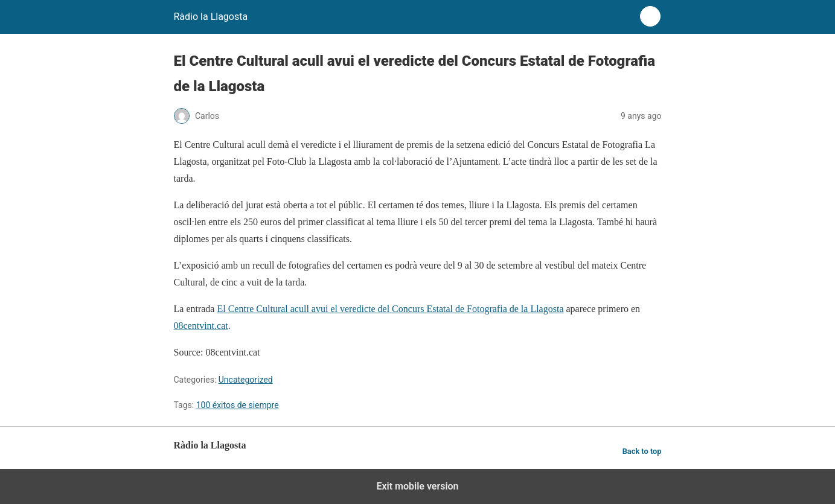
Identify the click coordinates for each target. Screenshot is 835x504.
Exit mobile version (417, 486)
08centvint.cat (201, 326)
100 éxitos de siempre (238, 405)
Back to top (642, 451)
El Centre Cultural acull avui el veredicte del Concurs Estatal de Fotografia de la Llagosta (390, 309)
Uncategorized (246, 380)
